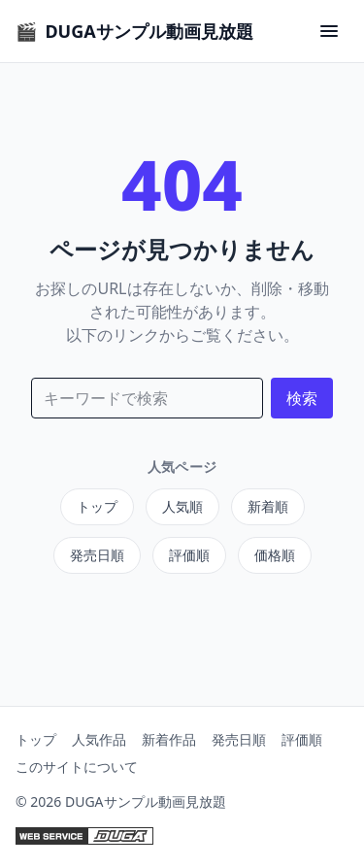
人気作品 (99, 739)
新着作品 (169, 739)
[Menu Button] (329, 31)
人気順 (182, 506)
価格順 (275, 555)
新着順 (268, 506)
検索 (302, 398)
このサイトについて (77, 767)
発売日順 (97, 555)
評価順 (189, 555)
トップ (97, 506)
